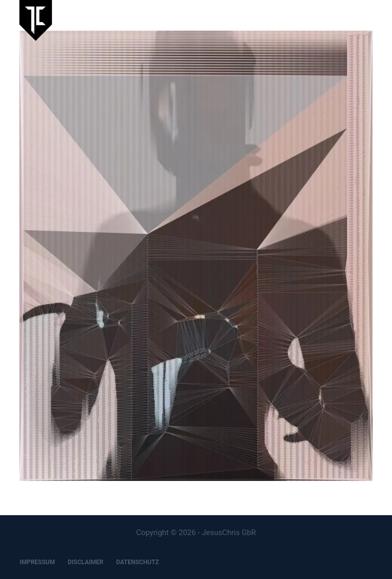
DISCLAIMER (86, 562)
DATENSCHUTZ (137, 562)
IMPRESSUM (37, 562)
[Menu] (368, 20)
